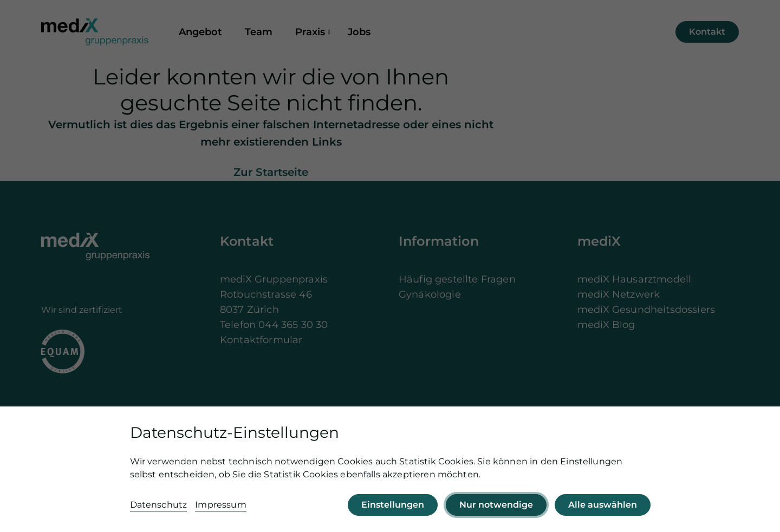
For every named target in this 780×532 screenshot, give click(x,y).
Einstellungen (393, 505)
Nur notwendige (496, 505)
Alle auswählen (603, 505)
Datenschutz (159, 505)
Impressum (220, 505)
